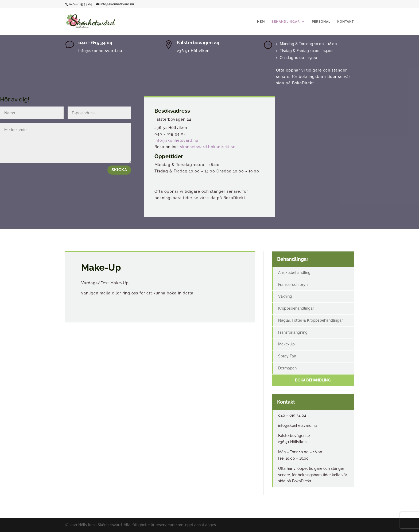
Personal (321, 22)
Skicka (119, 170)
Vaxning (285, 296)
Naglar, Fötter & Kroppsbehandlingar (311, 320)
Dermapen (287, 368)
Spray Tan (287, 356)
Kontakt (346, 22)
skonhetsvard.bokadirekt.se (208, 147)
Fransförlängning (293, 332)
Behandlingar (286, 22)
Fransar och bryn (293, 285)
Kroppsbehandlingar (296, 308)
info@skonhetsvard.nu (176, 140)
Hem (261, 22)
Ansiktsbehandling (294, 273)
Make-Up (286, 344)
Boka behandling (313, 380)
